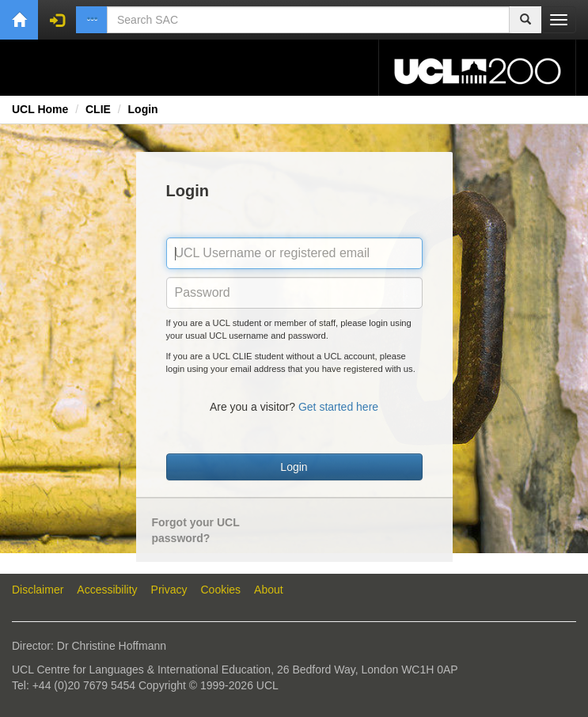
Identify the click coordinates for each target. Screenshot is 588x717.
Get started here (338, 407)
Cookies (221, 590)
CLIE (98, 109)
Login (143, 109)
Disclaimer (38, 590)
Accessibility (107, 590)
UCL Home (40, 109)
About (269, 590)
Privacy (169, 590)
